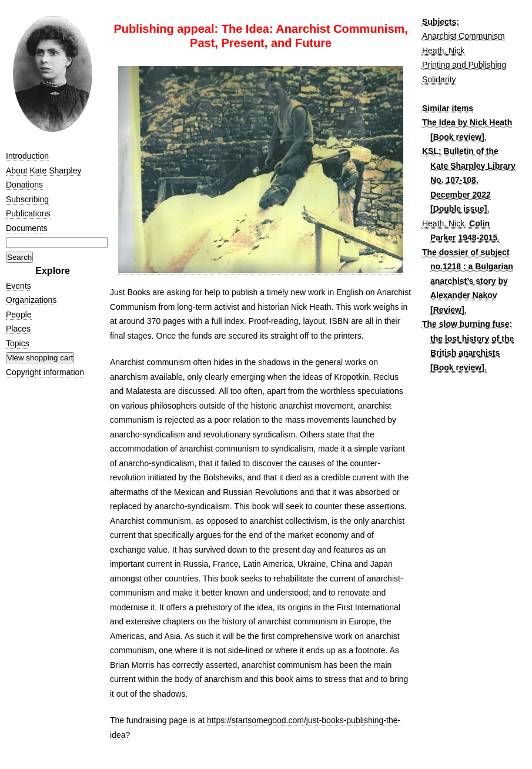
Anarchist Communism (464, 36)
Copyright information (45, 372)
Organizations (31, 300)
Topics (18, 343)
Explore (53, 271)
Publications (28, 213)
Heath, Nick (443, 51)
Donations (24, 185)
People (19, 315)
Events (19, 286)
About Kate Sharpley (44, 170)
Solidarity (439, 79)
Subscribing (27, 199)
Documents (27, 228)
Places (18, 329)
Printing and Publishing (464, 65)
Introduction (27, 156)
